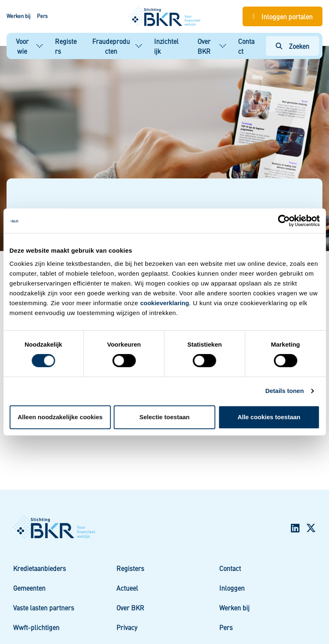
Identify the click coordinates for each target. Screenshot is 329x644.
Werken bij (18, 16)
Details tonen (284, 391)
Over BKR (204, 46)
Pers (42, 16)
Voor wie (22, 46)
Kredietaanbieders (40, 568)
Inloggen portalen (287, 16)
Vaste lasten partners (44, 607)
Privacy (127, 627)
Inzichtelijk (166, 46)
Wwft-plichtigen (36, 627)
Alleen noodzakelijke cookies (60, 417)
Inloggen (232, 588)
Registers (66, 46)
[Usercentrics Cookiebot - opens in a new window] (284, 221)
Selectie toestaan (164, 417)
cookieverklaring (164, 303)
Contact (246, 46)
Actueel (127, 588)
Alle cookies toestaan (269, 417)
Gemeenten (29, 588)
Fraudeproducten (111, 46)
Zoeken (299, 46)
